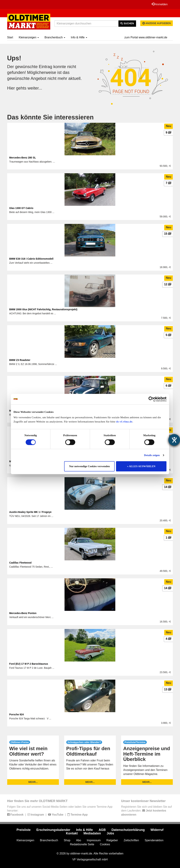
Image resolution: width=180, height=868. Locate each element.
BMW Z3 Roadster (20, 360)
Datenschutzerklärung (128, 830)
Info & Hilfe (79, 37)
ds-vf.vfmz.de (124, 422)
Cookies (105, 844)
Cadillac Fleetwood (20, 563)
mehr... (33, 782)
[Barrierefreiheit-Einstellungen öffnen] (174, 440)
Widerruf (157, 830)
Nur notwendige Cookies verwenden (89, 466)
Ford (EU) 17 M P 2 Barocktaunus (29, 664)
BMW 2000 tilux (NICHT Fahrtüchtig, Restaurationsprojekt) (43, 309)
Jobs (110, 833)
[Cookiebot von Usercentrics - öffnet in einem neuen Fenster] (151, 399)
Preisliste (24, 830)
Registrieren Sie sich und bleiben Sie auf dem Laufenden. (146, 811)
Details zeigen (152, 455)
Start (10, 37)
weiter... (35, 88)
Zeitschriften (131, 840)
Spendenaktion (154, 840)
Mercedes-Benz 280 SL (23, 158)
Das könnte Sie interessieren (50, 117)
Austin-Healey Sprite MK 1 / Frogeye (30, 512)
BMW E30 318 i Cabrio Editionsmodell (31, 259)
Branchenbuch (55, 37)
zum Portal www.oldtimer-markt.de (146, 37)
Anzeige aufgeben (157, 23)
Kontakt (72, 833)
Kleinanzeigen (29, 37)
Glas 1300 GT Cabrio (21, 208)
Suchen (127, 23)
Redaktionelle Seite (82, 844)
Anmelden (160, 4)
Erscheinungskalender (53, 830)
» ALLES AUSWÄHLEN (141, 466)
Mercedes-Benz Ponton (23, 613)
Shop (67, 840)
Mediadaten (92, 833)
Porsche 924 (17, 714)
